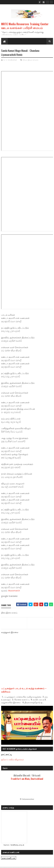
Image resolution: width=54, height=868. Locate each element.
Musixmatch (14, 591)
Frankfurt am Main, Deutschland (27, 777)
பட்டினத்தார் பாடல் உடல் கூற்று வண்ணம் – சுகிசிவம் (24, 690)
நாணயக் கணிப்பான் (9, 858)
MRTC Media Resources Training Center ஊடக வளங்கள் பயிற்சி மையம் (25, 26)
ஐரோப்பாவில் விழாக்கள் (13, 760)
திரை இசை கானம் (31, 60)
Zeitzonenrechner (28, 799)
